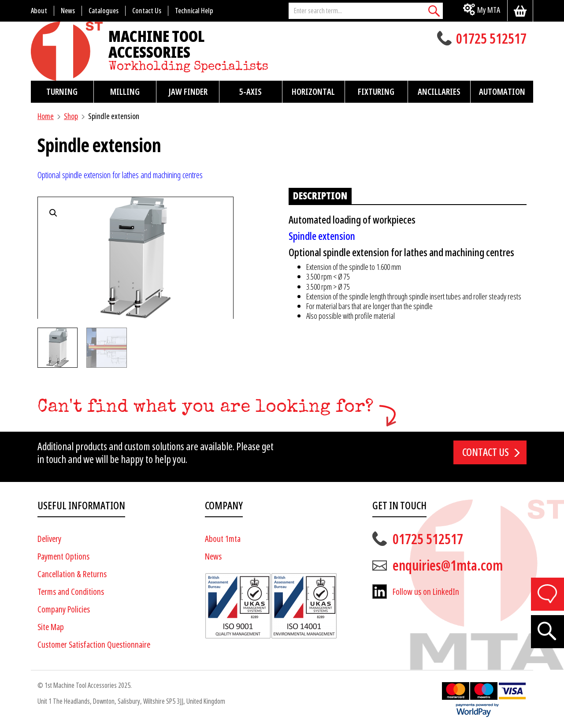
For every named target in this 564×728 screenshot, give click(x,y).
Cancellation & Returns (72, 574)
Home (46, 116)
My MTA (489, 10)
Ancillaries (439, 92)
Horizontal (313, 92)
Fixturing (376, 92)
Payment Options (63, 556)
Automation (502, 92)
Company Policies (64, 609)
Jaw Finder (188, 92)
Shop (71, 116)
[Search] (434, 11)
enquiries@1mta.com (448, 565)
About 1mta (223, 539)
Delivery (49, 539)
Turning (62, 92)
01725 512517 (491, 40)
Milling (125, 92)
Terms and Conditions (71, 592)
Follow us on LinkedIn (426, 592)
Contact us (486, 452)
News (213, 556)
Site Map (51, 627)
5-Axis (250, 92)
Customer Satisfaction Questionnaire (94, 644)
